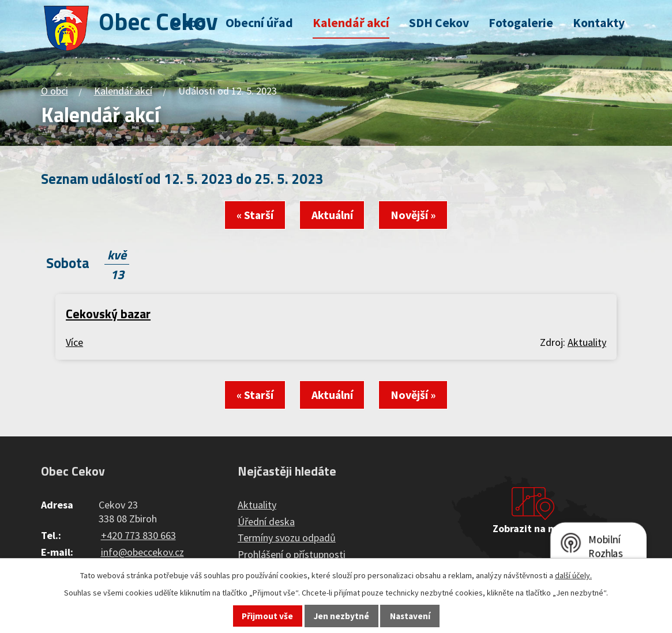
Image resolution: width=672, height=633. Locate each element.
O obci (189, 23)
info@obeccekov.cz (142, 552)
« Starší (255, 215)
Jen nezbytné (341, 616)
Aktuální (332, 215)
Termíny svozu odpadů (287, 538)
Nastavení (410, 616)
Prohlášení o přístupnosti (292, 554)
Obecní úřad (259, 23)
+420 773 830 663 (138, 535)
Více (74, 342)
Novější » (413, 215)
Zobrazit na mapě (533, 528)
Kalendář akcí (351, 23)
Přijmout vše (267, 616)
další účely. (573, 575)
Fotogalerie (521, 23)
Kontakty (599, 23)
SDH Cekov (439, 23)
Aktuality (587, 342)
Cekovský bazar (108, 314)
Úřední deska (266, 521)
